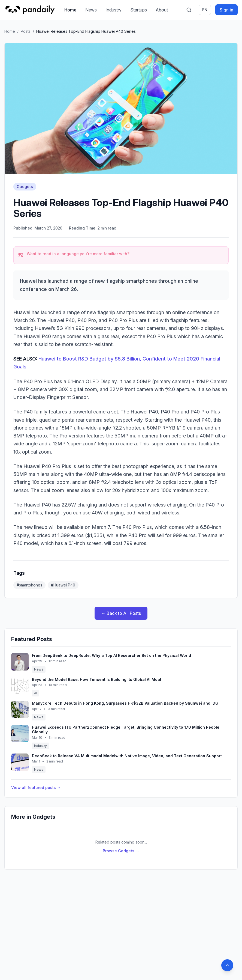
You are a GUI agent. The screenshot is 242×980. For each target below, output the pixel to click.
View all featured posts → (36, 787)
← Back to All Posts (121, 613)
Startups (139, 10)
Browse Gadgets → (121, 851)
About (162, 10)
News (91, 10)
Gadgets (25, 187)
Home (70, 10)
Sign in (226, 10)
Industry (114, 10)
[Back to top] (227, 965)
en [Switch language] (205, 10)
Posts (26, 31)
